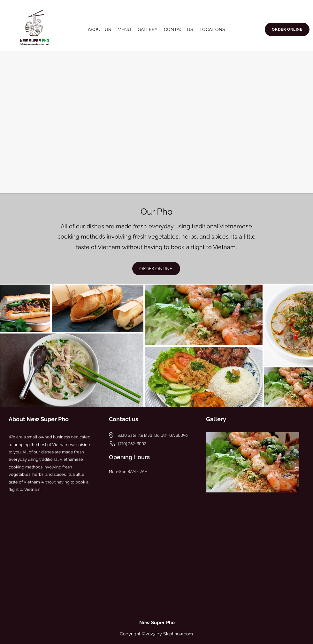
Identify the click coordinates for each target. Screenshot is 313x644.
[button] (212, 29)
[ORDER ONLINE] (287, 29)
